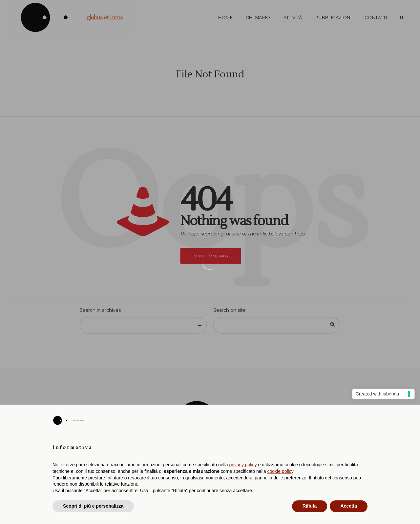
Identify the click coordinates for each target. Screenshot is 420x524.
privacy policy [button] (243, 465)
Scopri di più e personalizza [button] (93, 506)
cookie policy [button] (280, 471)
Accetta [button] (349, 506)
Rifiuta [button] (310, 506)
